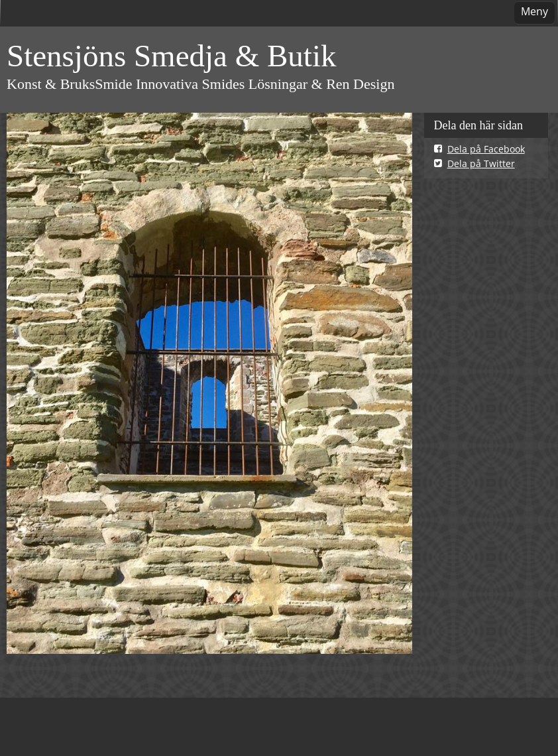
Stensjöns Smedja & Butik (171, 56)
